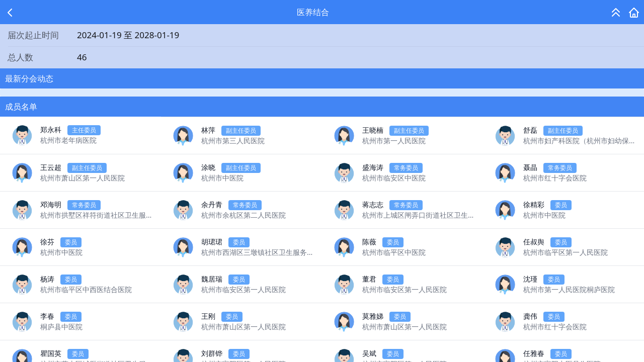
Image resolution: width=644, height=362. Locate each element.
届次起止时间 (33, 35)
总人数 (20, 57)
